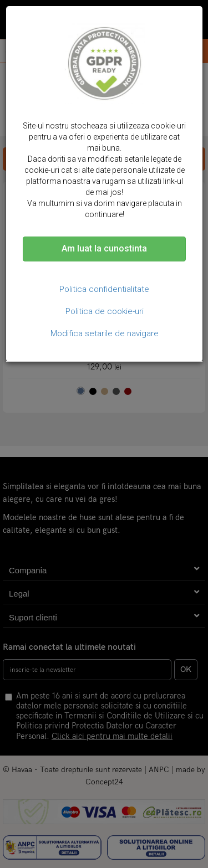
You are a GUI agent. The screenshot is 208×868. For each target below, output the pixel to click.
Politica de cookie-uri (105, 311)
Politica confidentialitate (104, 289)
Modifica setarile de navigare (105, 333)
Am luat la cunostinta (104, 248)
